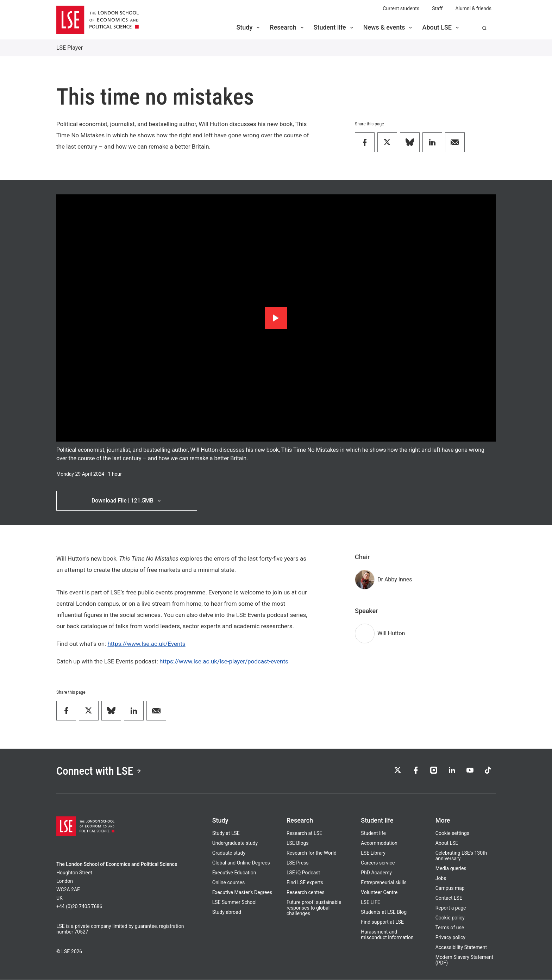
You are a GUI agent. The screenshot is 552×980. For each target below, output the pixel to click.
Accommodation (379, 843)
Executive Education (234, 873)
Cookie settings (453, 834)
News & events (388, 27)
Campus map (450, 888)
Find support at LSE (382, 922)
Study (249, 27)
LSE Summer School (234, 903)
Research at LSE (304, 834)
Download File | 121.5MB (127, 501)
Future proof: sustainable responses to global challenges (314, 908)
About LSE (441, 27)
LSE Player (70, 48)
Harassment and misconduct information (387, 935)
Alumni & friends (473, 8)
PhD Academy (376, 873)
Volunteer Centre (379, 893)
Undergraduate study (235, 843)
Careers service (378, 863)
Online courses (228, 883)
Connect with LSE (99, 771)
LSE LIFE (370, 903)
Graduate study (229, 853)
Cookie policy (450, 918)
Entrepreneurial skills (384, 883)
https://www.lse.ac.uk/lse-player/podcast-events (224, 661)
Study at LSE (226, 834)
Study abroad (227, 912)
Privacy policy (450, 938)
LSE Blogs (297, 843)
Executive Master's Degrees (242, 893)
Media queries (451, 869)
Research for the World (312, 853)
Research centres (306, 893)
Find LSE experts (305, 883)
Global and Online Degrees (241, 863)
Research (287, 27)
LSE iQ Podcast (303, 873)
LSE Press (298, 863)
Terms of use (450, 928)
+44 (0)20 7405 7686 (79, 907)
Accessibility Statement (461, 948)
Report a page (451, 908)
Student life (334, 27)
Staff (437, 8)
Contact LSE (449, 898)
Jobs (441, 879)
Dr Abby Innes (395, 579)
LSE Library (373, 853)
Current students (401, 8)
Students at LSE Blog (384, 912)
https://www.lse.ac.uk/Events (146, 644)
